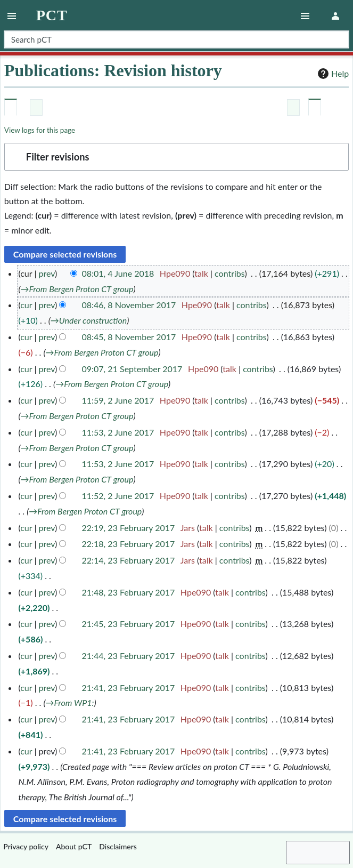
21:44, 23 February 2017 (129, 656)
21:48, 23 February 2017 (129, 592)
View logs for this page (40, 130)
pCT (52, 15)
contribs (229, 273)
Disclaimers (118, 846)
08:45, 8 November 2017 (129, 337)
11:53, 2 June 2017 (118, 432)
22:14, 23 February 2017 (129, 560)
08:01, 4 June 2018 (118, 273)
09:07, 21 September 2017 (132, 369)
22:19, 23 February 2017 (129, 528)
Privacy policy (26, 846)
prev (47, 273)
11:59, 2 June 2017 (118, 400)
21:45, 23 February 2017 (129, 624)
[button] (176, 157)
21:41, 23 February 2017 (129, 688)
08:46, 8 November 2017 (129, 305)
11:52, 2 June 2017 (118, 496)
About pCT (74, 846)
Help (332, 74)
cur (26, 305)
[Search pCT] (176, 39)
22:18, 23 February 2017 (129, 544)
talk (201, 273)
